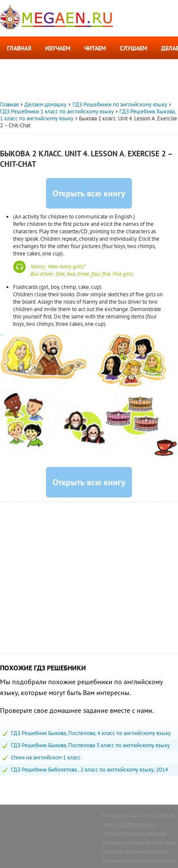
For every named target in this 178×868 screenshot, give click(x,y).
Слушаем (133, 48)
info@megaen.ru (137, 824)
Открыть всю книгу (89, 193)
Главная (19, 48)
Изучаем (58, 48)
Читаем (95, 48)
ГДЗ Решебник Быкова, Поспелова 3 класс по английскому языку (90, 745)
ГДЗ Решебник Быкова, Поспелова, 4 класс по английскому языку (91, 733)
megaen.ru (120, 815)
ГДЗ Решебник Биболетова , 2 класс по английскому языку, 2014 (89, 770)
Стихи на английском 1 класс (46, 757)
